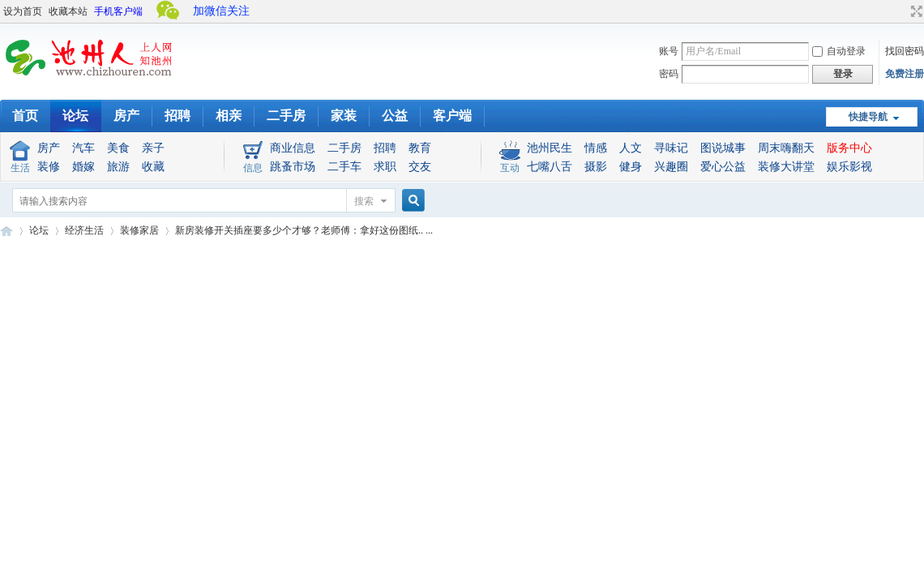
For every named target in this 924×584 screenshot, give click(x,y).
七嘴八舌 (550, 167)
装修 (49, 167)
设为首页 (23, 11)
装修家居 (139, 230)
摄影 (596, 167)
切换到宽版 (915, 11)
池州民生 (550, 148)
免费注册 (905, 74)
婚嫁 (83, 167)
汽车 (83, 148)
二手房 (286, 116)
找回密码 (905, 51)
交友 (420, 167)
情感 (596, 148)
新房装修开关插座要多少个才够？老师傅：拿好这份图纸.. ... (304, 230)
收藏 (153, 167)
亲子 (153, 148)
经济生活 (84, 230)
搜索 (364, 201)
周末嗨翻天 (786, 148)
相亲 (229, 116)
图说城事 (723, 148)
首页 (25, 116)
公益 (395, 116)
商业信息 (293, 148)
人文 (631, 148)
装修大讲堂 (786, 167)
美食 (118, 148)
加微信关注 (221, 11)
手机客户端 (118, 11)
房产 (126, 116)
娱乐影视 (849, 167)
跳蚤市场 (293, 167)
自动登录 (839, 51)
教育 (420, 148)
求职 (385, 167)
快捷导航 (868, 117)
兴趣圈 (671, 167)
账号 (669, 51)
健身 (631, 167)
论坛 (75, 116)
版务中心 (849, 148)
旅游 (118, 167)
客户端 (452, 116)
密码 (669, 74)
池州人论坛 (6, 231)
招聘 (178, 116)
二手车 (344, 167)
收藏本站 (68, 11)
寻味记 (671, 148)
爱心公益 (723, 167)
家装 (344, 116)
